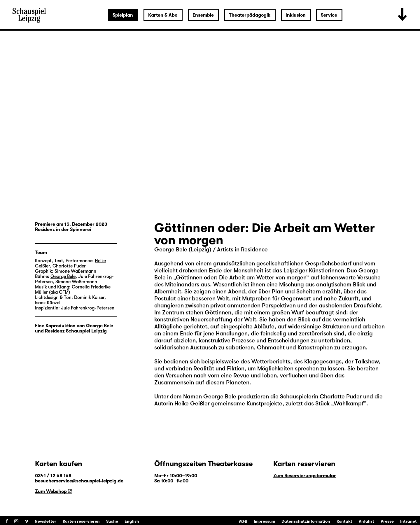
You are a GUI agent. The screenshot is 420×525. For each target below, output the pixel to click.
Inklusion (296, 15)
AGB (243, 521)
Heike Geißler (192, 404)
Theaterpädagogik (250, 15)
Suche (112, 521)
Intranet (408, 521)
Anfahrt (366, 521)
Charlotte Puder (341, 397)
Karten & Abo (163, 15)
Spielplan (123, 15)
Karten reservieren (81, 521)
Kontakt (344, 521)
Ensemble (203, 15)
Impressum (264, 521)
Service (329, 15)
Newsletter (45, 521)
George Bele (220, 397)
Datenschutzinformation (306, 521)
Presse (387, 521)
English (132, 521)
